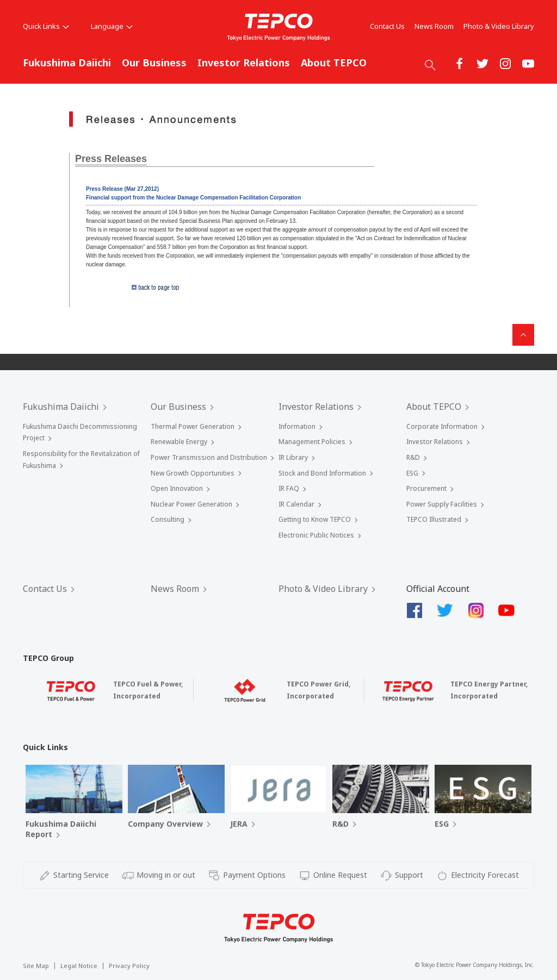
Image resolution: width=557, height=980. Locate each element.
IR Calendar (296, 504)
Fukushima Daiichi (67, 63)
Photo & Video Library (499, 26)
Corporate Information (442, 426)
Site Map (36, 966)
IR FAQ (289, 488)
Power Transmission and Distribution (209, 457)
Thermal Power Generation (193, 426)
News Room (434, 26)
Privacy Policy (129, 966)
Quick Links (46, 26)
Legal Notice (79, 966)
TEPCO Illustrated (434, 519)
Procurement (426, 488)
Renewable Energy (179, 442)
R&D (413, 457)
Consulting (168, 519)
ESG (412, 473)
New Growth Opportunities (193, 473)
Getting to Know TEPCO (315, 519)
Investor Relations (244, 63)
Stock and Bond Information (322, 473)
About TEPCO (334, 63)
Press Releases (111, 159)
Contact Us (387, 26)
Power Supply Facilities (442, 504)
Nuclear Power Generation (191, 504)
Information (297, 426)
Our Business (154, 63)
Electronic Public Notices (316, 535)
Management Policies (312, 442)
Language (112, 26)
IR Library (293, 457)
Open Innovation (177, 488)
